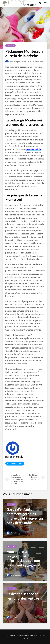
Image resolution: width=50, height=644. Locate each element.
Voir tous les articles (15, 464)
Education (10, 46)
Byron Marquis (13, 62)
